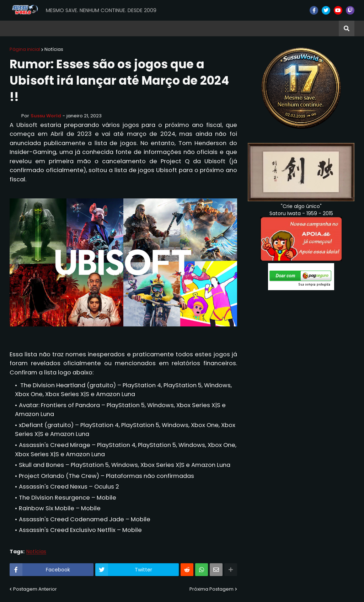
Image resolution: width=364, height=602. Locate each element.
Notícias (54, 49)
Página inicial (25, 49)
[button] (347, 28)
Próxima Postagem (212, 589)
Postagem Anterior (35, 589)
